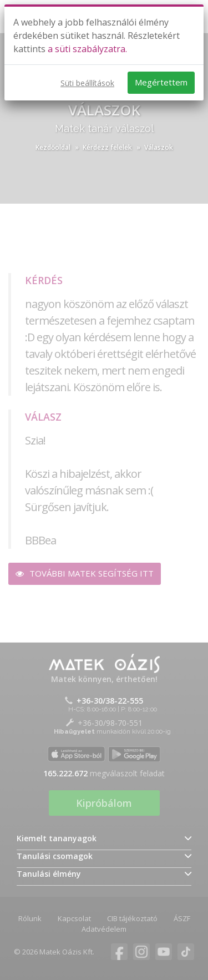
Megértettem (161, 82)
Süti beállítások (87, 83)
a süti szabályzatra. (87, 49)
